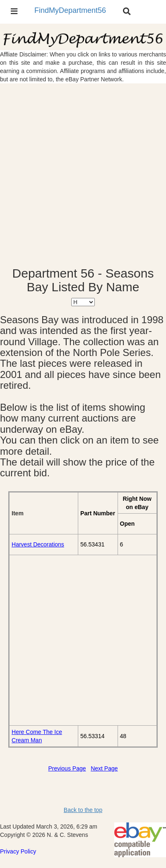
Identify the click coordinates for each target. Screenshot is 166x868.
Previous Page (67, 768)
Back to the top (83, 810)
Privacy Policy (18, 851)
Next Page (104, 768)
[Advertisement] (83, 175)
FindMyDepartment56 (70, 10)
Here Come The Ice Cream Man (37, 736)
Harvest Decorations (38, 544)
